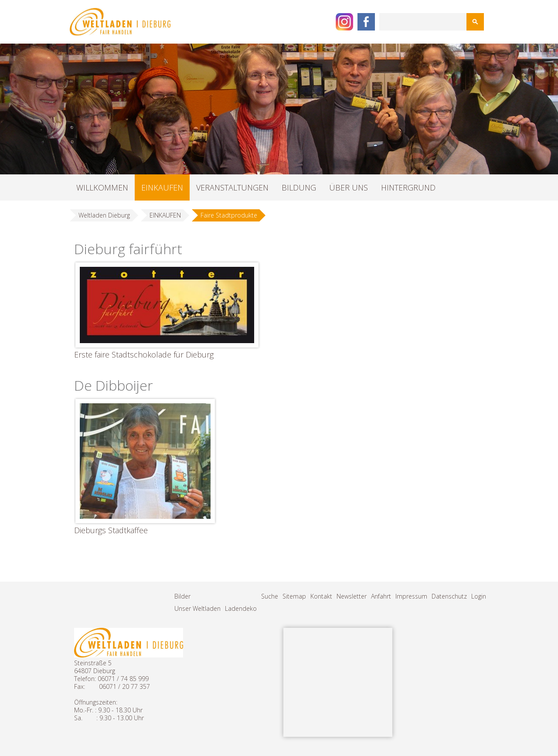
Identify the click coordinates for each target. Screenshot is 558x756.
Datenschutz (449, 596)
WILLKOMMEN (102, 187)
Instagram (344, 22)
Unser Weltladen (197, 608)
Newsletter (352, 596)
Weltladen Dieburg (104, 215)
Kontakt (321, 596)
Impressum (411, 596)
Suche (270, 596)
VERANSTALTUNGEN (232, 187)
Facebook (366, 22)
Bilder (182, 596)
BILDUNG (299, 187)
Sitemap (294, 596)
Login (479, 596)
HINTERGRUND (408, 187)
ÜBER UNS (349, 187)
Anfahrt (381, 596)
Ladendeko (241, 608)
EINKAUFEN (162, 187)
